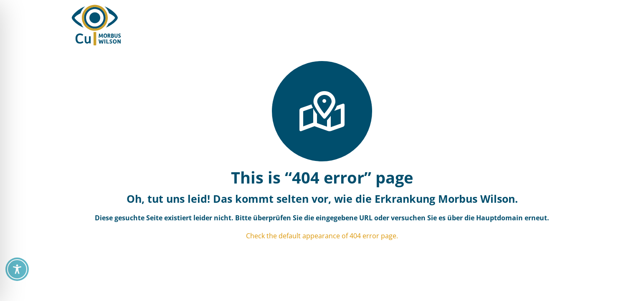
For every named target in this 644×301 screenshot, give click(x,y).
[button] (442, 25)
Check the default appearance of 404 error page (321, 236)
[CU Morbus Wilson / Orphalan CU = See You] (96, 25)
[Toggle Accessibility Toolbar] (17, 269)
